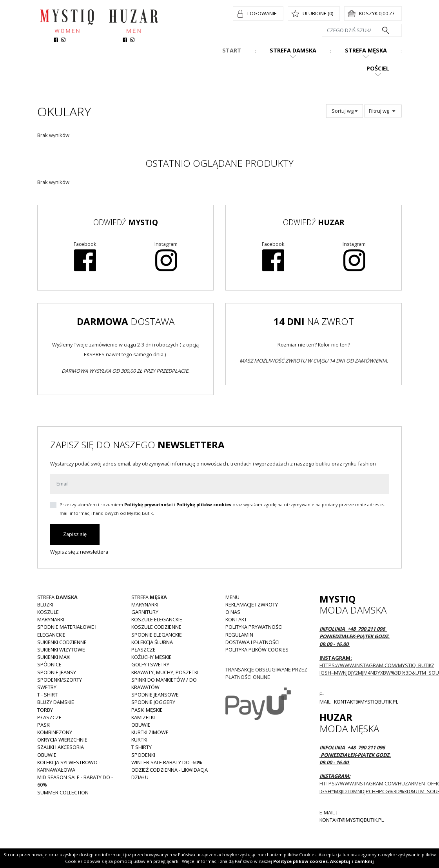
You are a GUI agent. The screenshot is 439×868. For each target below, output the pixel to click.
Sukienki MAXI (54, 657)
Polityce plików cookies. (301, 861)
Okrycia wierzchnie (62, 740)
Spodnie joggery (153, 702)
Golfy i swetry (150, 664)
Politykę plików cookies (204, 504)
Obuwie (47, 755)
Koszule (48, 612)
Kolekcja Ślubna (152, 642)
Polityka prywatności (254, 627)
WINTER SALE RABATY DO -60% (167, 762)
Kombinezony (55, 732)
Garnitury (145, 612)
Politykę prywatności (149, 504)
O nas (233, 612)
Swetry (47, 687)
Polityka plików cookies (257, 650)
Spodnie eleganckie (157, 635)
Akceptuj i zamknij (352, 861)
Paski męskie (147, 710)
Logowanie (262, 13)
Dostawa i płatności (252, 642)
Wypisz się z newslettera (79, 552)
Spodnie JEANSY (57, 672)
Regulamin (239, 635)
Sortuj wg (345, 111)
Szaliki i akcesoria (61, 747)
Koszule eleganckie (157, 619)
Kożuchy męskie (151, 657)
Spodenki (143, 755)
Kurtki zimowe (150, 732)
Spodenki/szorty (60, 680)
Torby (45, 710)
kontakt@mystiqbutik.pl (366, 702)
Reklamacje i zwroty (252, 605)
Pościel (378, 68)
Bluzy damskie (56, 702)
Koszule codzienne (156, 627)
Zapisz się (75, 534)
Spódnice (49, 664)
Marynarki (51, 619)
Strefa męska (366, 50)
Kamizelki (143, 717)
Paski (44, 725)
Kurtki (139, 740)
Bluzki (45, 605)
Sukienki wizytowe (61, 650)
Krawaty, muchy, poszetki (165, 672)
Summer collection (63, 792)
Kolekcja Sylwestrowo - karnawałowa (69, 766)
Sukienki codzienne (62, 642)
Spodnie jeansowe (155, 695)
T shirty (141, 747)
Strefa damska (293, 50)
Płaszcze (49, 717)
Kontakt (236, 619)
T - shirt (47, 695)
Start (232, 50)
